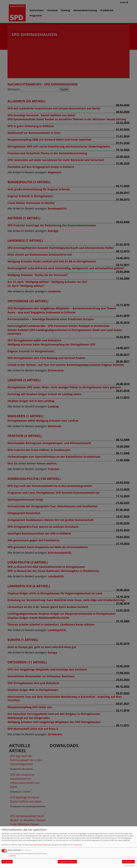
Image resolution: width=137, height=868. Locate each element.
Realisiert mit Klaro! (129, 865)
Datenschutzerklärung (42, 845)
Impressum (78, 845)
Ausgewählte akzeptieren (67, 862)
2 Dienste (12, 856)
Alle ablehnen (7, 862)
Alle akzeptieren (128, 862)
